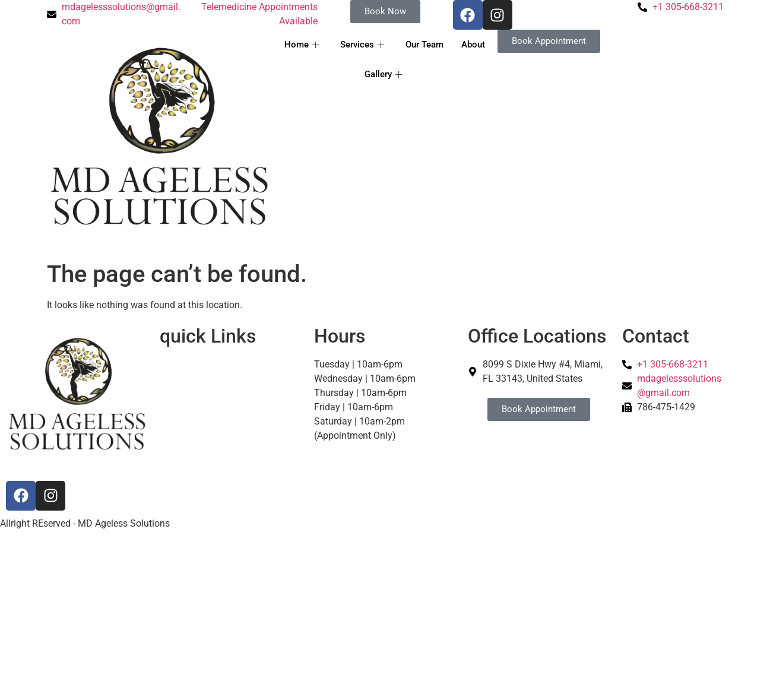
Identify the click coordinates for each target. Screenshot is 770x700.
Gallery (383, 74)
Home (302, 45)
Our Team (424, 45)
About (473, 45)
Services (362, 45)
